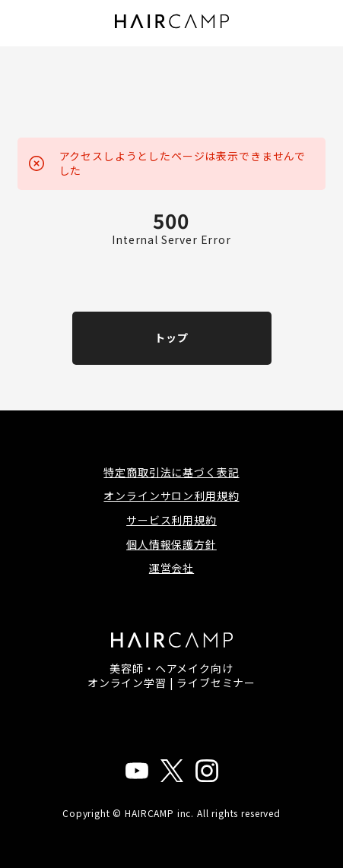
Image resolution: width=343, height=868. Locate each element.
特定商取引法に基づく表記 (171, 472)
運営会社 (171, 568)
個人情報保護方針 (171, 544)
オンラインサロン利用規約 (171, 496)
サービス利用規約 (171, 520)
